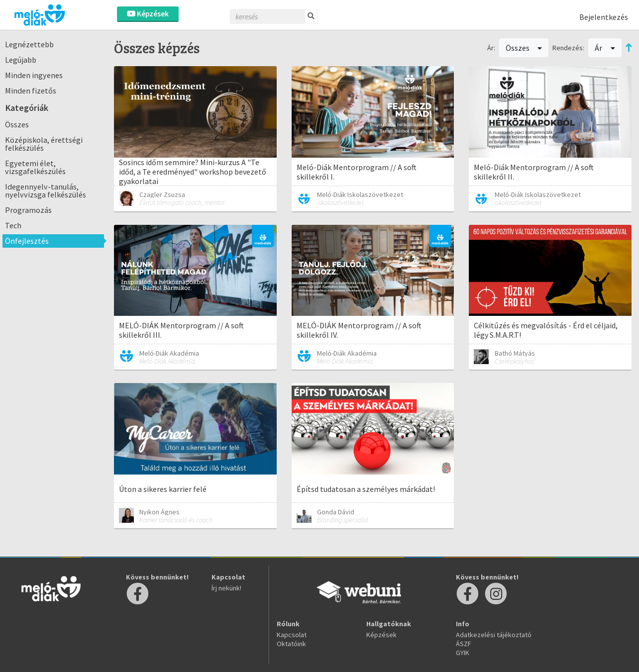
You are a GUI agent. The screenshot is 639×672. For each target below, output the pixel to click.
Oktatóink (291, 644)
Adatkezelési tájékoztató (494, 635)
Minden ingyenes (34, 75)
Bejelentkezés (604, 17)
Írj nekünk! (226, 588)
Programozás (28, 210)
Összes (17, 124)
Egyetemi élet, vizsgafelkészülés (35, 167)
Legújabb (21, 60)
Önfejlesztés (27, 241)
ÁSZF (464, 644)
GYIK (463, 653)
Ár (605, 48)
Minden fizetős (31, 91)
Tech (13, 225)
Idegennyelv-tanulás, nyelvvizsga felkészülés (46, 191)
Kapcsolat (292, 635)
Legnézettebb (29, 44)
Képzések (148, 14)
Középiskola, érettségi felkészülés (44, 144)
